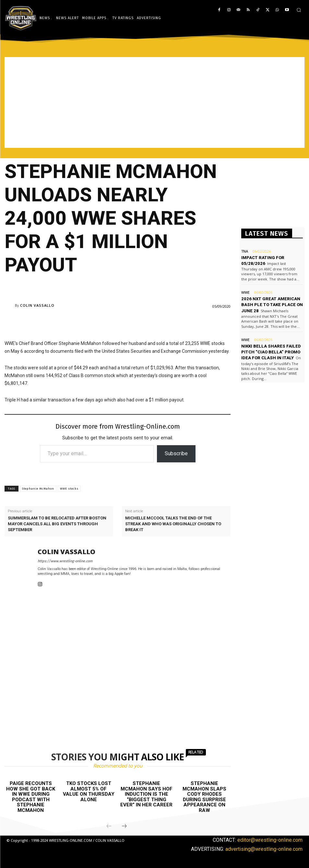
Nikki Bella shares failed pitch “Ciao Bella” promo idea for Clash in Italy (271, 352)
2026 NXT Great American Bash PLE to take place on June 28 (272, 305)
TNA (245, 251)
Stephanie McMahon (38, 489)
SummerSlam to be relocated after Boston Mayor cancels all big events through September (57, 524)
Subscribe (176, 453)
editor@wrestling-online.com (270, 840)
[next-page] (124, 826)
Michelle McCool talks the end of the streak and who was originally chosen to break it (173, 524)
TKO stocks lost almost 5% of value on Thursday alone (89, 791)
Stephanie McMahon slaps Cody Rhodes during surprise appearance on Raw (204, 797)
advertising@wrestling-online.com (264, 849)
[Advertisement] (154, 102)
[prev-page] (109, 826)
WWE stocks (69, 489)
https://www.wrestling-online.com (65, 561)
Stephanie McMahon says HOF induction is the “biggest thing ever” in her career (146, 794)
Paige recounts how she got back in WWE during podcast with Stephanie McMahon (31, 797)
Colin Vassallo (37, 305)
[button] (299, 10)
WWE (245, 292)
